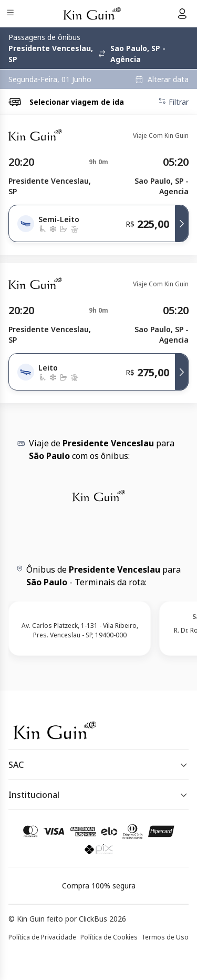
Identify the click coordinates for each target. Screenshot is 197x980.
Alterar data (168, 79)
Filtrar (173, 102)
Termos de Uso (165, 937)
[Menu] (11, 14)
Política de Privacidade (42, 937)
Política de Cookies (109, 937)
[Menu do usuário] (182, 14)
